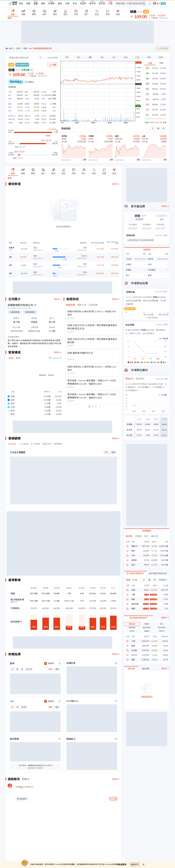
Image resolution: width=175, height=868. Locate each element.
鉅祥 (133, 555)
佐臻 (133, 594)
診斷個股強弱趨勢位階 (42, 48)
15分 (137, 57)
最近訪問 (146, 673)
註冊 (163, 3)
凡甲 (133, 559)
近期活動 (147, 254)
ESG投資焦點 (162, 48)
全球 (75, 3)
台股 (36, 3)
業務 (18, 358)
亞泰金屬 (135, 608)
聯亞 (117, 136)
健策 (133, 664)
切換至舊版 (54, 58)
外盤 (165, 122)
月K (102, 57)
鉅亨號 (102, 3)
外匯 (67, 3)
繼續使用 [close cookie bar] (135, 864)
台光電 (134, 654)
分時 (67, 57)
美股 (43, 3)
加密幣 (83, 3)
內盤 (146, 122)
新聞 (28, 3)
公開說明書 (15, 312)
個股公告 (82, 305)
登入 (158, 3)
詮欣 (133, 569)
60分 (161, 57)
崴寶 (133, 613)
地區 (11, 358)
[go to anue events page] (150, 3)
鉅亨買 (92, 3)
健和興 (134, 564)
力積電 (91, 136)
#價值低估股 (149, 240)
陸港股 (51, 3)
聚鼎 (133, 603)
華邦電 (64, 136)
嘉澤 (133, 650)
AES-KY (134, 659)
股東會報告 (30, 312)
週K (90, 57)
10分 (126, 57)
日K (79, 57)
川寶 (133, 599)
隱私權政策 (122, 864)
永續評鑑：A (27, 70)
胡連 (25, 48)
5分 (114, 57)
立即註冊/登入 (147, 701)
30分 (149, 57)
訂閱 (110, 3)
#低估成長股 (133, 245)
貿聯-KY (135, 550)
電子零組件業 (22, 65)
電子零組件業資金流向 (158, 577)
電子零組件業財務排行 (138, 622)
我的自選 (131, 673)
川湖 (133, 645)
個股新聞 (70, 305)
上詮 (144, 136)
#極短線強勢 (133, 240)
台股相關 (93, 305)
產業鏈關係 (147, 535)
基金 (60, 3)
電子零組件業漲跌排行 (135, 577)
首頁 (21, 3)
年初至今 (163, 584)
